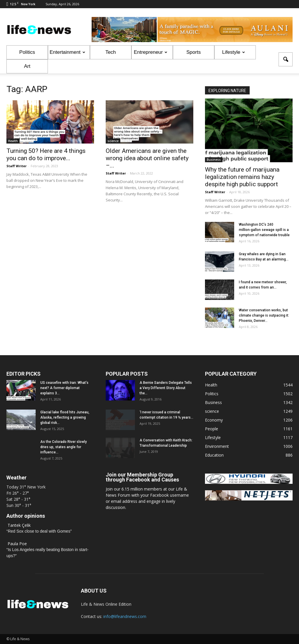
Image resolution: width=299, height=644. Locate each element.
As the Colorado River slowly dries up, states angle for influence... (64, 447)
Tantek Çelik (19, 525)
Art (27, 66)
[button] (286, 59)
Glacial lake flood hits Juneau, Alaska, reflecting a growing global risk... (65, 417)
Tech (111, 52)
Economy (214, 420)
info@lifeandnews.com (125, 616)
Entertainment (67, 52)
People (212, 429)
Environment (217, 446)
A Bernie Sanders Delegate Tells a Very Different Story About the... (166, 388)
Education (214, 455)
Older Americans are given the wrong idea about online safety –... (147, 158)
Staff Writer (16, 166)
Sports (193, 52)
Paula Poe (17, 544)
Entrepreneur (151, 52)
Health (13, 141)
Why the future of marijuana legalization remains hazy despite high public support (242, 177)
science (113, 141)
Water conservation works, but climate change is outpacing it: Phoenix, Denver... (264, 315)
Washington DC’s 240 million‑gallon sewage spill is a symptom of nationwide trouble (264, 230)
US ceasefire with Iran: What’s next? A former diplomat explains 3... (64, 388)
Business (214, 160)
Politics (27, 52)
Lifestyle (234, 52)
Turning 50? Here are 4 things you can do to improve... (46, 154)
